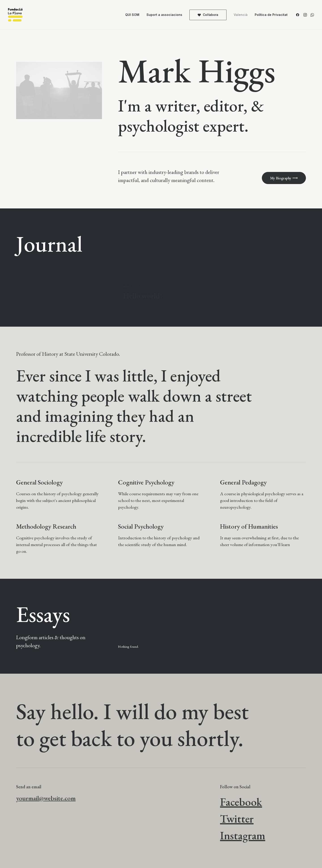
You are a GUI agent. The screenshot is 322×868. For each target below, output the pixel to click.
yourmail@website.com (46, 798)
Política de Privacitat (271, 15)
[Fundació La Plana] (15, 15)
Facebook (241, 802)
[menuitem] (132, 15)
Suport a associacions (164, 15)
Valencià (241, 15)
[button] (298, 15)
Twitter (237, 819)
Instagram (243, 835)
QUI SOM (132, 15)
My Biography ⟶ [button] (284, 178)
